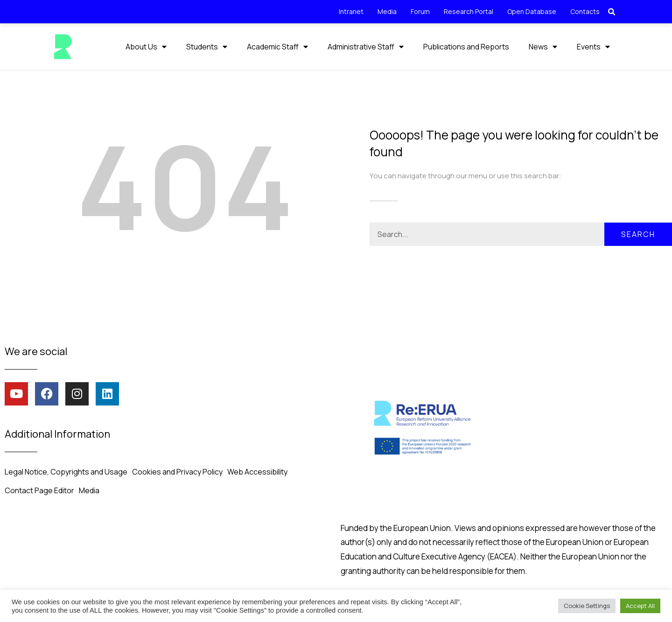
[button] (612, 12)
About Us (146, 47)
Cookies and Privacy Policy (177, 471)
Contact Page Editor (39, 490)
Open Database (532, 11)
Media (387, 11)
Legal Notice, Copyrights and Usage (66, 471)
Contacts (585, 11)
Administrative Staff (366, 47)
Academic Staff (277, 47)
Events (593, 47)
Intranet (351, 11)
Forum (420, 11)
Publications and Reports (466, 47)
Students (207, 47)
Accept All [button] (640, 606)
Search (638, 234)
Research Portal (469, 11)
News (543, 47)
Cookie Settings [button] (587, 606)
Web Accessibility (257, 471)
